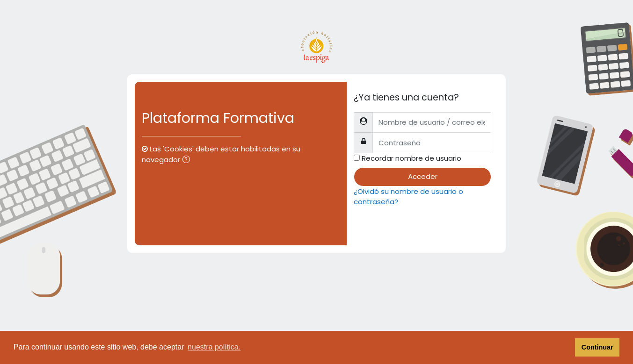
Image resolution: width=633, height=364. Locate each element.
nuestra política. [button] (214, 347)
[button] (188, 161)
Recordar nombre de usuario (411, 158)
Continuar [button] (597, 347)
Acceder (423, 176)
